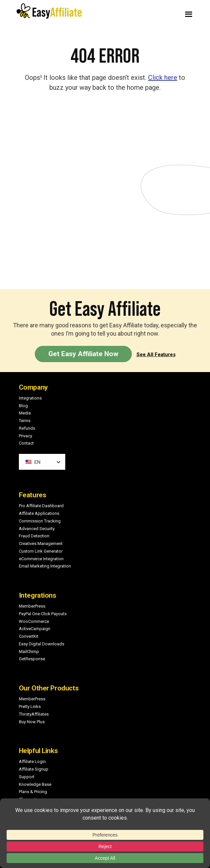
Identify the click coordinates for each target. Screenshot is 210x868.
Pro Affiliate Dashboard (41, 506)
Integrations (30, 398)
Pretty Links (30, 706)
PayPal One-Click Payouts (43, 614)
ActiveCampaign (35, 629)
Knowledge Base (35, 784)
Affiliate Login (32, 761)
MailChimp (29, 651)
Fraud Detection (34, 536)
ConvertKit (29, 636)
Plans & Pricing (33, 792)
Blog (23, 406)
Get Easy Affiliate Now (83, 354)
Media (25, 413)
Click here (163, 78)
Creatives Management (41, 543)
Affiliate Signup (34, 769)
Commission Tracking (40, 521)
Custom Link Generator (41, 551)
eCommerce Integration (41, 559)
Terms (25, 421)
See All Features (156, 354)
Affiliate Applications (39, 513)
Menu (154, 13)
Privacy (26, 436)
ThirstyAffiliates (34, 714)
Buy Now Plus (32, 722)
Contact (26, 443)
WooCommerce (34, 621)
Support (27, 777)
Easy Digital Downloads (42, 644)
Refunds (27, 428)
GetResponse (32, 659)
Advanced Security (37, 529)
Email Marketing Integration (45, 566)
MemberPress (32, 606)
